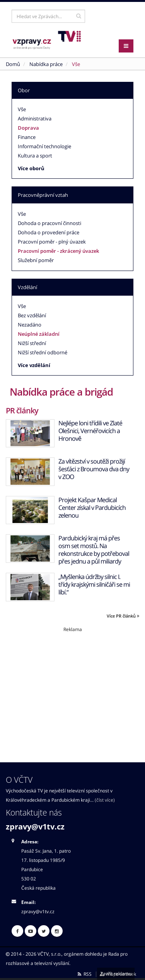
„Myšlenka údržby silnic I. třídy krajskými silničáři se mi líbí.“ (94, 584)
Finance (27, 137)
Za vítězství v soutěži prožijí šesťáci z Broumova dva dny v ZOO (94, 469)
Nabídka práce (46, 64)
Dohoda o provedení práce (49, 232)
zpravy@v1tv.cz (35, 827)
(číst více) (105, 800)
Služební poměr (36, 260)
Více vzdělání (34, 365)
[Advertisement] (72, 687)
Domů (13, 64)
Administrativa (35, 118)
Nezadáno (30, 325)
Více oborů (31, 168)
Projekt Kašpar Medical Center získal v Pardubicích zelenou (92, 508)
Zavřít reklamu (116, 974)
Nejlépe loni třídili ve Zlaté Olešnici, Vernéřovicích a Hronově (90, 431)
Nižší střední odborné (43, 352)
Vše (22, 109)
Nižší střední (32, 343)
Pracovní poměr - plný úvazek (52, 242)
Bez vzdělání (32, 315)
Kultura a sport (35, 156)
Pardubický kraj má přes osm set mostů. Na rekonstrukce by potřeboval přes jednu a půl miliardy (94, 550)
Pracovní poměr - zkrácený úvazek (58, 251)
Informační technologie (44, 146)
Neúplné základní (39, 334)
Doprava (28, 128)
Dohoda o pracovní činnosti (49, 223)
